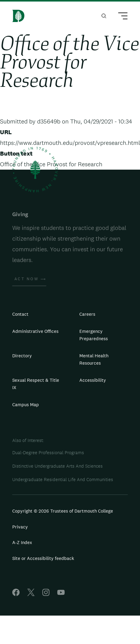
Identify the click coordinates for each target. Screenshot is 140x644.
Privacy (20, 527)
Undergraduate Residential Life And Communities (63, 479)
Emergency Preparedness (94, 335)
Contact (20, 314)
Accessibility (93, 380)
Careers (87, 314)
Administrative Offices (35, 331)
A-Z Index (22, 542)
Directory (22, 356)
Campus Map (26, 405)
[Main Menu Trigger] (120, 17)
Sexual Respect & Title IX (36, 384)
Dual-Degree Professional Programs (48, 453)
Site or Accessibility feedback (43, 558)
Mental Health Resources (94, 359)
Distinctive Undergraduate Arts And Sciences (57, 466)
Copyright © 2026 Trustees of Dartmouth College (63, 511)
